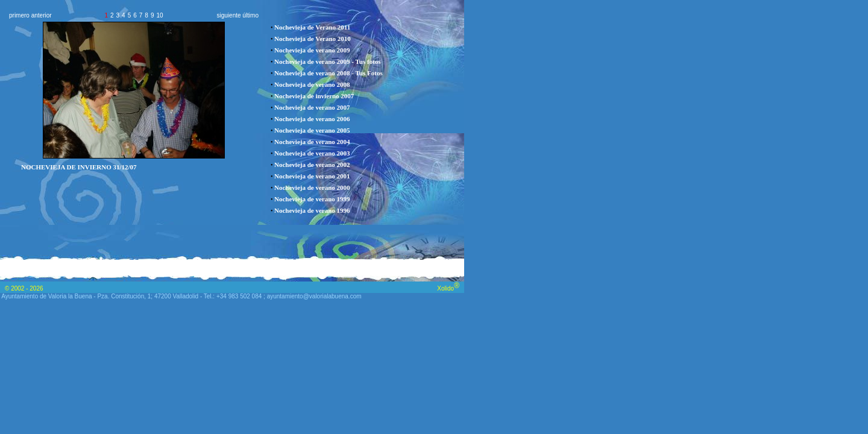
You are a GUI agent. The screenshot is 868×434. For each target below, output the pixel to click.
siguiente (229, 15)
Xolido (448, 288)
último (250, 15)
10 (159, 15)
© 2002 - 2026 (24, 288)
